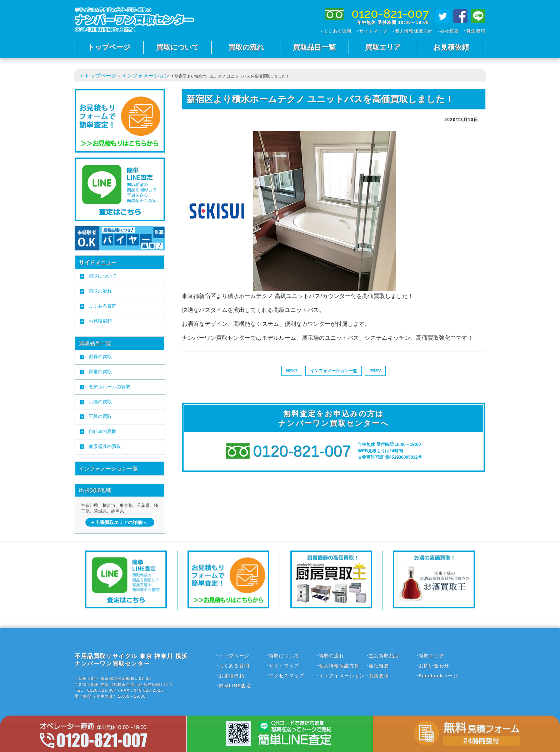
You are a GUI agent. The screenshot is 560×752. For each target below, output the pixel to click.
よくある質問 (337, 31)
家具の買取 (100, 357)
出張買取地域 (95, 490)
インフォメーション (146, 76)
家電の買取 (100, 372)
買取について (177, 47)
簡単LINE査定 (235, 686)
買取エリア (383, 47)
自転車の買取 (102, 431)
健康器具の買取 (105, 446)
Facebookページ (439, 676)
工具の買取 (100, 416)
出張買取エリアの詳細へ (121, 522)
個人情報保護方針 (414, 31)
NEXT (292, 371)
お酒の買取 (100, 402)
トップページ (109, 47)
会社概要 (449, 31)
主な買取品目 (384, 656)
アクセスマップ (287, 676)
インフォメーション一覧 (108, 469)
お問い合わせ (434, 666)
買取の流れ (246, 47)
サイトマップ (373, 31)
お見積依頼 (451, 47)
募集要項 (476, 31)
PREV (375, 371)
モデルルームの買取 (109, 387)
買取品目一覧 (314, 47)
